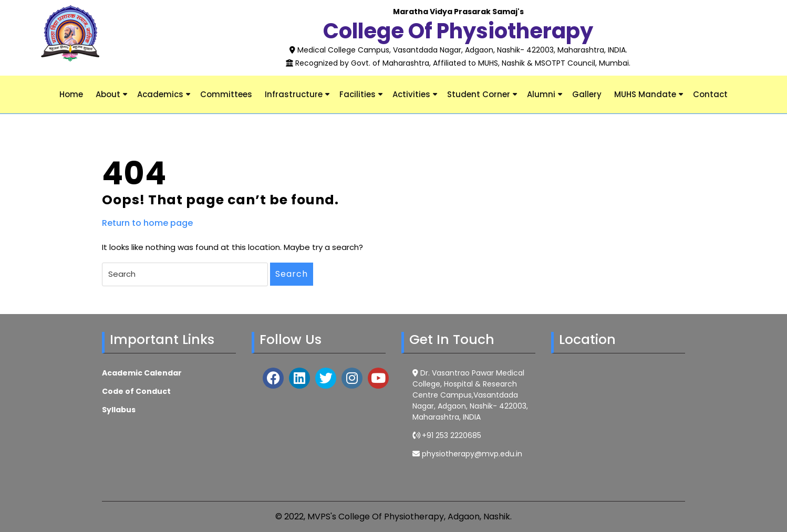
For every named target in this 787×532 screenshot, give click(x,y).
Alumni (541, 94)
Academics (160, 94)
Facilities (358, 94)
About (108, 94)
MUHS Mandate (645, 94)
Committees (226, 94)
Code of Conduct (136, 391)
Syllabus (119, 410)
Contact (710, 94)
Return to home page (147, 223)
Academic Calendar (142, 373)
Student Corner (479, 94)
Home (71, 94)
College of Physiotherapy (458, 31)
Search (292, 274)
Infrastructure (294, 94)
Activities (411, 94)
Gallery (587, 94)
